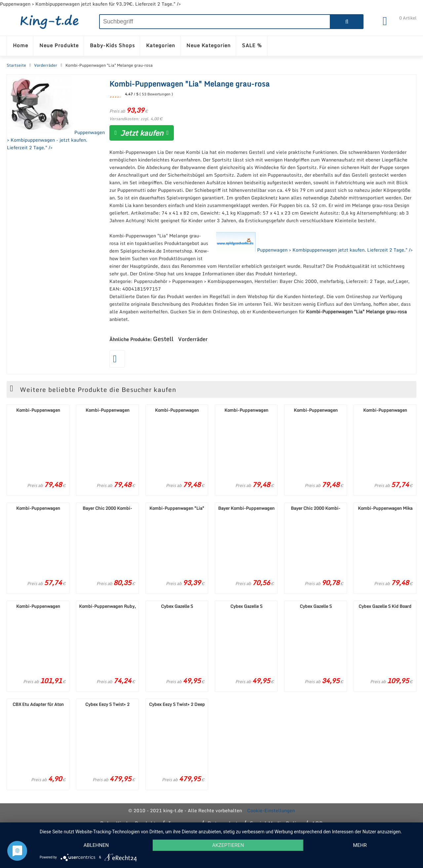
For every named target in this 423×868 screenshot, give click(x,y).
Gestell (163, 339)
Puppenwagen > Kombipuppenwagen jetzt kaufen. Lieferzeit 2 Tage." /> (314, 243)
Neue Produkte (59, 45)
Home (20, 45)
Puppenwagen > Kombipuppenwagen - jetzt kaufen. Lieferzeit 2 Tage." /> (56, 113)
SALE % (252, 45)
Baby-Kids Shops (112, 45)
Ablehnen (96, 845)
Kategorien (161, 45)
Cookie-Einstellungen (271, 810)
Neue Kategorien (209, 45)
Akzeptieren (228, 845)
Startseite (16, 65)
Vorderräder (46, 65)
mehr (360, 845)
